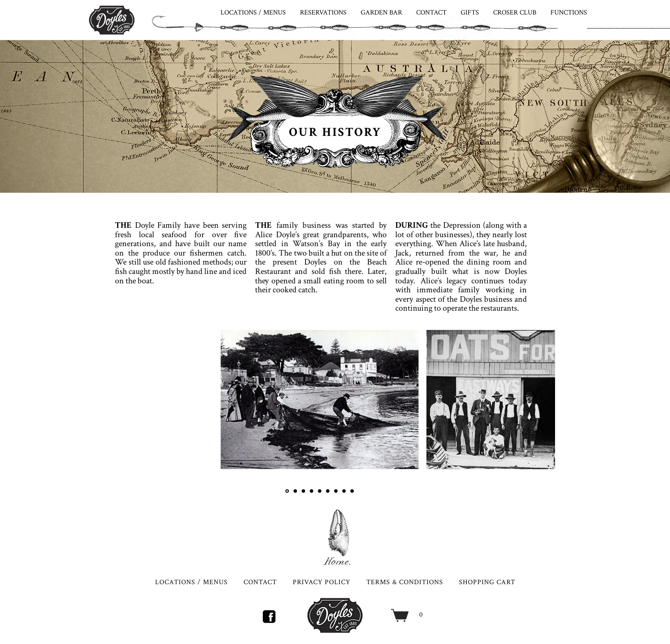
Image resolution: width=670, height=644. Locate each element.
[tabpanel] (320, 400)
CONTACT (431, 13)
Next (542, 412)
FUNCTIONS (569, 13)
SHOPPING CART (487, 582)
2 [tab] (295, 491)
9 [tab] (352, 491)
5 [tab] (320, 491)
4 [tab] (311, 491)
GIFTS (470, 13)
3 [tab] (303, 491)
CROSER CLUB (515, 13)
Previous (234, 412)
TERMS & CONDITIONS (405, 582)
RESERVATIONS (323, 13)
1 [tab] (287, 491)
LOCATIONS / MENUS (253, 13)
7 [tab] (336, 491)
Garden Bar (381, 13)
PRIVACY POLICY (322, 582)
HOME (335, 537)
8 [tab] (344, 491)
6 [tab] (328, 491)
